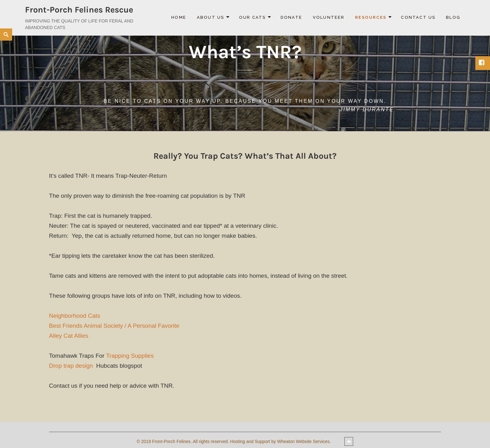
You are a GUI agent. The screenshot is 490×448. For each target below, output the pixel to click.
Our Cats (252, 17)
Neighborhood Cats (75, 316)
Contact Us (418, 17)
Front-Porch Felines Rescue (79, 10)
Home (179, 17)
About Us (211, 17)
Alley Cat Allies (69, 336)
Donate (291, 17)
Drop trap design (71, 366)
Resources (371, 17)
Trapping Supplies (131, 356)
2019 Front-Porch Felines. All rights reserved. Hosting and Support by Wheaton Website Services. (237, 441)
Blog (453, 17)
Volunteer (329, 17)
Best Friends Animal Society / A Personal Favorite (114, 326)
